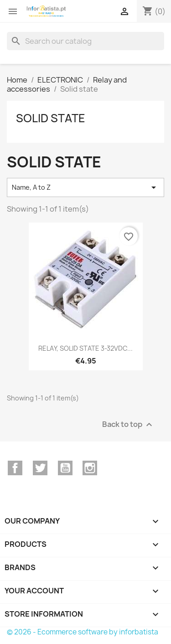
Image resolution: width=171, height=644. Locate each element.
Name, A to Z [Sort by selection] (85, 187)
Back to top (128, 424)
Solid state (51, 118)
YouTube (65, 468)
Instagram (90, 468)
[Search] (85, 41)
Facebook (15, 468)
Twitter (40, 468)
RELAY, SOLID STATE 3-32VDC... (85, 348)
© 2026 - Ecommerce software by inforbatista (83, 632)
